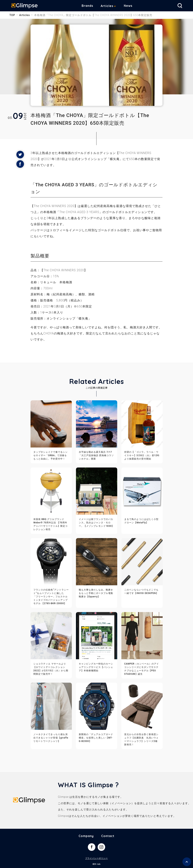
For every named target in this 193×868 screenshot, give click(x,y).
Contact (108, 836)
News (131, 6)
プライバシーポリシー (96, 858)
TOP (12, 15)
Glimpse (26, 6)
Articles (110, 6)
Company (86, 836)
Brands (90, 6)
